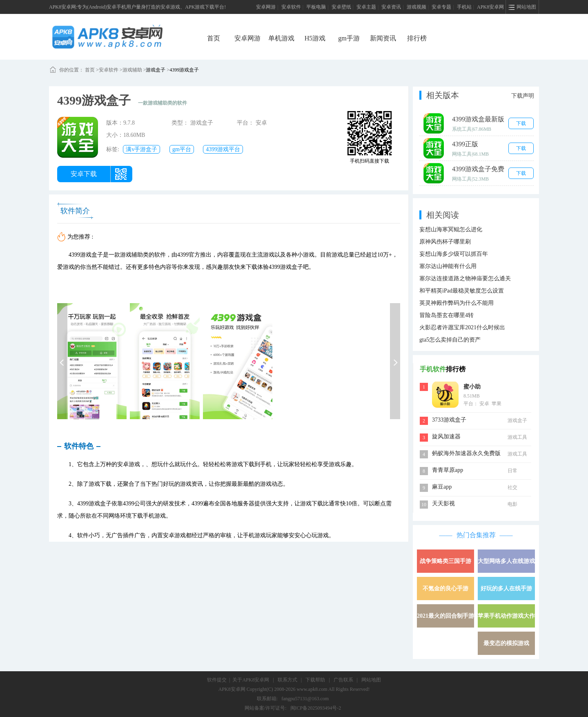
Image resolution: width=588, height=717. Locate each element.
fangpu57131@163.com (305, 699)
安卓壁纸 (341, 7)
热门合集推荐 (476, 535)
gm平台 (182, 149)
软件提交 (217, 680)
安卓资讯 (391, 7)
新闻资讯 (383, 38)
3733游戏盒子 (449, 420)
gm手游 (349, 38)
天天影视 (443, 504)
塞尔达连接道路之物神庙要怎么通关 (465, 278)
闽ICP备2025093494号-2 (316, 708)
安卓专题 (441, 7)
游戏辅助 (132, 70)
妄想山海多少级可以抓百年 (454, 254)
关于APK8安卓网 (251, 680)
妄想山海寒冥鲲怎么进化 (451, 229)
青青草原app (448, 470)
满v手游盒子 (141, 149)
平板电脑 (316, 7)
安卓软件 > (111, 70)
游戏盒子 (156, 70)
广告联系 (343, 680)
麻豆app (442, 487)
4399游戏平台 (223, 149)
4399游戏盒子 (184, 70)
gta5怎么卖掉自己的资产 (450, 340)
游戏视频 (416, 7)
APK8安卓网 (490, 7)
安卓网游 (266, 7)
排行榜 (417, 38)
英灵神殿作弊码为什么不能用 (457, 303)
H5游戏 (315, 38)
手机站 (464, 7)
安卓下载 (84, 174)
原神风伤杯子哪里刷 (445, 242)
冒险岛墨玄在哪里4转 (447, 315)
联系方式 (287, 680)
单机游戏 (281, 38)
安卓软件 (291, 7)
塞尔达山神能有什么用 (448, 266)
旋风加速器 (446, 437)
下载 (521, 123)
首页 (214, 38)
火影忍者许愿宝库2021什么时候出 (462, 327)
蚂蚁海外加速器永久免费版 (466, 453)
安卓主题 (366, 7)
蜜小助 (472, 387)
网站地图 (371, 680)
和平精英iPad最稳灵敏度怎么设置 (462, 291)
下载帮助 (315, 680)
